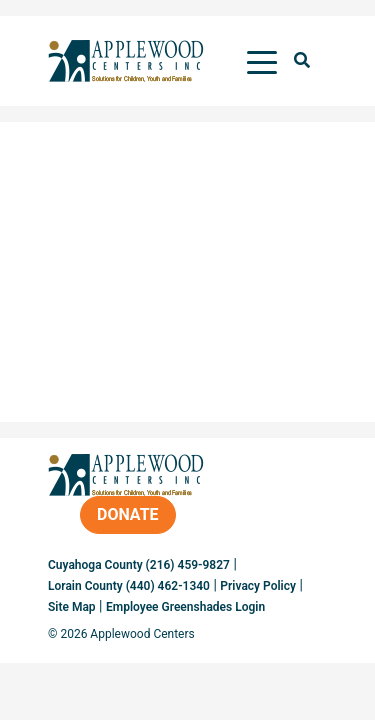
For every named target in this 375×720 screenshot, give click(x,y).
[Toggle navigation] (262, 61)
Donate (128, 514)
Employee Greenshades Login (185, 607)
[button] (302, 61)
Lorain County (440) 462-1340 (129, 586)
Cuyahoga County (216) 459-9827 (139, 565)
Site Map (72, 607)
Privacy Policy (258, 586)
